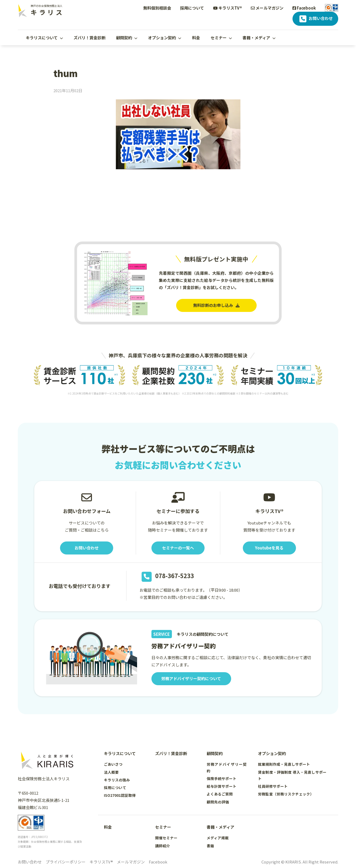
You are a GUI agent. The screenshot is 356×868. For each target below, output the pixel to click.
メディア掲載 (218, 838)
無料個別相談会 (157, 8)
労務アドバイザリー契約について (191, 679)
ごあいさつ (113, 764)
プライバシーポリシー (66, 862)
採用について (192, 8)
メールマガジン (267, 8)
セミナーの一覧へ (178, 548)
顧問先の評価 (218, 802)
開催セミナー (166, 838)
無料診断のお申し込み (216, 305)
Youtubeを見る (269, 548)
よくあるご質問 (220, 794)
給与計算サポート (222, 786)
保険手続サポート (222, 778)
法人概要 (111, 772)
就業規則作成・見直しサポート (284, 764)
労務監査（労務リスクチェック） (286, 794)
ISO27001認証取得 (120, 795)
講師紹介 (163, 846)
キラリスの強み (117, 780)
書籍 (210, 846)
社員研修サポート (273, 786)
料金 (196, 38)
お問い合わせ (315, 19)
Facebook (304, 8)
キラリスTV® (228, 8)
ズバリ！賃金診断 (90, 38)
